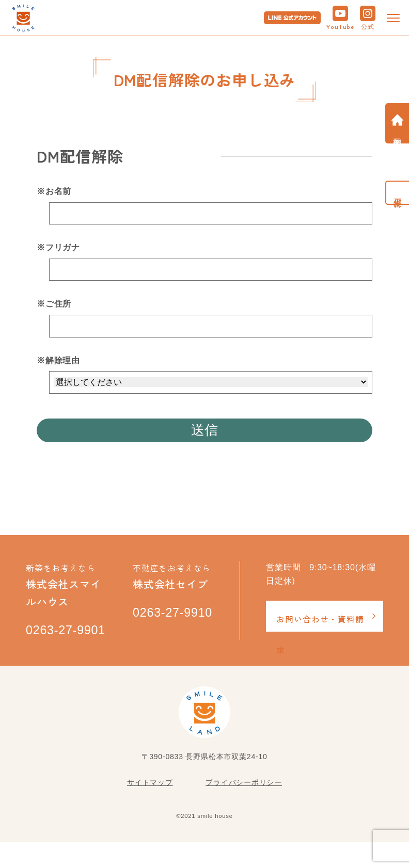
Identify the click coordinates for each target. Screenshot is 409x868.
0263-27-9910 (160, 628)
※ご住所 (54, 304)
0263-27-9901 (53, 645)
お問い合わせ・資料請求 (320, 626)
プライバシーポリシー (244, 808)
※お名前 (54, 191)
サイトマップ (150, 808)
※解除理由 (58, 360)
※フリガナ (58, 247)
